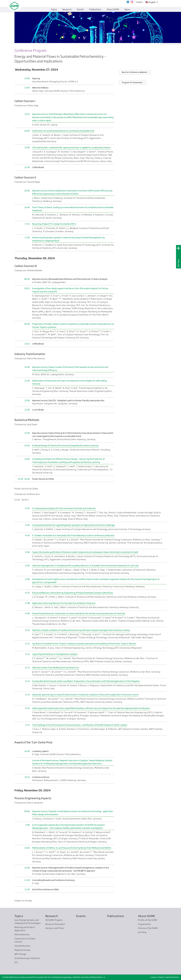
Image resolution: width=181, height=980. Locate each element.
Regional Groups (23, 950)
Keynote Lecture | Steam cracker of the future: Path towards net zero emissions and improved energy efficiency (70, 369)
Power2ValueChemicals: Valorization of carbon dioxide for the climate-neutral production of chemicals (79, 613)
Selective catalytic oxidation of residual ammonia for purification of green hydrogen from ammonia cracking (81, 630)
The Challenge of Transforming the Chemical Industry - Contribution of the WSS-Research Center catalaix (80, 725)
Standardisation (22, 946)
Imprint (161, 977)
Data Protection (172, 977)
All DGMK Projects (54, 920)
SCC (16, 962)
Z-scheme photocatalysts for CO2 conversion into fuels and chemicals (64, 508)
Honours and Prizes (55, 928)
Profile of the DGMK (148, 920)
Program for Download (132, 82)
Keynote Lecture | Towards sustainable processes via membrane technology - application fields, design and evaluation (73, 813)
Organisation (144, 924)
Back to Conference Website (134, 72)
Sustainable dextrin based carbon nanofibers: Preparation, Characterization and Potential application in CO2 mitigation (86, 681)
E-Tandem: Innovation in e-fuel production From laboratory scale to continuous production (73, 535)
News (127, 9)
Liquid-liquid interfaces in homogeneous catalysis (55, 654)
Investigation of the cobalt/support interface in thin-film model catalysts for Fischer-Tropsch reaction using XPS (71, 290)
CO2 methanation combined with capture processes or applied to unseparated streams (71, 147)
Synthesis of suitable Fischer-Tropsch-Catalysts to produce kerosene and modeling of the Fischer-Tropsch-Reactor (84, 644)
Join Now (178, 263)
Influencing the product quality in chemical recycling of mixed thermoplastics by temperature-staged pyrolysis (69, 239)
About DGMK (147, 916)
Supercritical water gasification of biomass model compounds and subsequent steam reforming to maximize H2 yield (85, 552)
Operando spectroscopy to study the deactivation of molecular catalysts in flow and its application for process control (85, 695)
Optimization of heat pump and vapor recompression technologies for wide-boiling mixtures (69, 382)
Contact (154, 977)
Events (81, 916)
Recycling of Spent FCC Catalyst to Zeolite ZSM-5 (54, 224)
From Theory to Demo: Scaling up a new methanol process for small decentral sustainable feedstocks (73, 209)
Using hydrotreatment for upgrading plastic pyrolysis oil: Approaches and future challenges (74, 525)
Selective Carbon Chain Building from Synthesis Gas (56, 668)
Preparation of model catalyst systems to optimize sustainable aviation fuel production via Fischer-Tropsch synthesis (73, 325)
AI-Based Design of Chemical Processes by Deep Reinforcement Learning (65, 445)
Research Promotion (55, 924)
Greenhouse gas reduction (27, 958)
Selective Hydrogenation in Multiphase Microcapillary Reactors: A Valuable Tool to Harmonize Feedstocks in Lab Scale (85, 566)
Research (52, 916)
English (151, 2)
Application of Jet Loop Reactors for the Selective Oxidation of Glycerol (64, 603)
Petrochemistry (22, 934)
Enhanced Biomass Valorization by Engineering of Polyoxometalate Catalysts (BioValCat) (73, 593)
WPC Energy (20, 954)
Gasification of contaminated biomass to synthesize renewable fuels (63, 131)
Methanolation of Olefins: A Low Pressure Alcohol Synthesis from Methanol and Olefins (72, 848)
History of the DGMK (148, 928)
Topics (19, 916)
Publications (116, 916)
